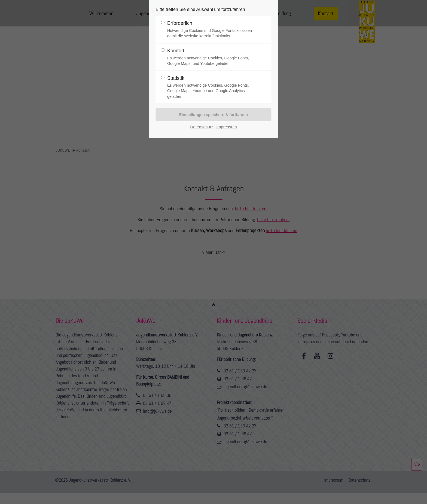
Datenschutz (202, 127)
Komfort (211, 57)
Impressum (227, 127)
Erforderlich (211, 30)
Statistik (211, 87)
